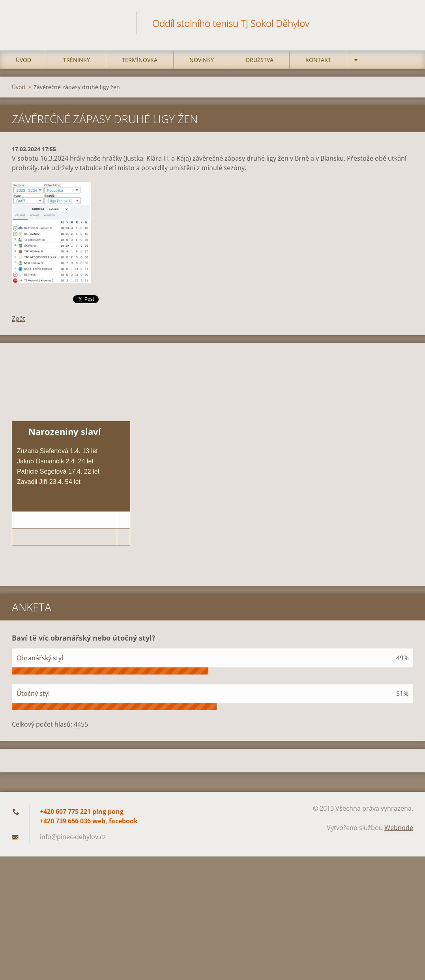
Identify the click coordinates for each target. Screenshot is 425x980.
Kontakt (318, 60)
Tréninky (77, 60)
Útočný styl (33, 693)
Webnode (399, 828)
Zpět (19, 319)
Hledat (404, 23)
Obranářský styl (40, 658)
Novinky (202, 60)
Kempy (372, 60)
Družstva (260, 60)
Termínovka (140, 60)
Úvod (23, 60)
